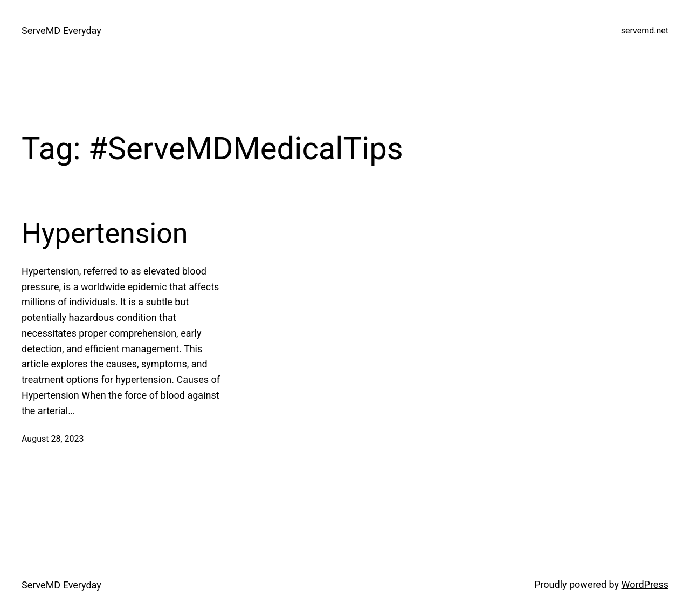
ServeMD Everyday (61, 30)
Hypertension (105, 233)
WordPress (645, 584)
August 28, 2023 (53, 439)
